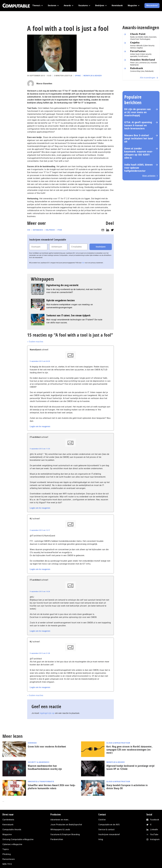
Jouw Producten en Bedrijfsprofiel (66, 825)
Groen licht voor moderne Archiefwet (47, 747)
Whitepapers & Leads (60, 830)
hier (83, 263)
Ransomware (9, 859)
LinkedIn (154, 830)
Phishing (7, 854)
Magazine (7, 834)
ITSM (60, 230)
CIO (29, 230)
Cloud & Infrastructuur (118, 743)
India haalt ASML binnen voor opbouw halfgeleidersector (139, 168)
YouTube (154, 834)
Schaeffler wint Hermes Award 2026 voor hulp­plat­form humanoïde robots (52, 787)
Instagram (155, 839)
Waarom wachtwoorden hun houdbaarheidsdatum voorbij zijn (45, 767)
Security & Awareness (39, 762)
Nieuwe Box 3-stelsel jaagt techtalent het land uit (139, 138)
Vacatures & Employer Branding (65, 834)
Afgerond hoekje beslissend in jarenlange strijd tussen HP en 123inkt (130, 767)
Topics (6, 849)
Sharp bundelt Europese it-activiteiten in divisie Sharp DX (127, 787)
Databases (38, 230)
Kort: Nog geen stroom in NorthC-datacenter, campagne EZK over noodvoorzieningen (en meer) (129, 750)
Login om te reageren (40, 426)
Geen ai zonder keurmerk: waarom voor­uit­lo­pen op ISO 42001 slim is (139, 153)
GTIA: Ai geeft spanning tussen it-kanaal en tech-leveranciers (138, 125)
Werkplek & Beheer (93, 76)
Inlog (101, 839)
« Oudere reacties (35, 342)
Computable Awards (12, 830)
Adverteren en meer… (60, 820)
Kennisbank (8, 825)
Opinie (78, 76)
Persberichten (57, 839)
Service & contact (106, 830)
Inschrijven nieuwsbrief (109, 834)
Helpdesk (50, 230)
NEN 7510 (7, 864)
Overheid (32, 743)
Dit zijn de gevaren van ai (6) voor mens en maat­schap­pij (138, 112)
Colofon (102, 820)
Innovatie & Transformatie (41, 782)
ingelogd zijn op (47, 713)
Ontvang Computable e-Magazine (18, 839)
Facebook (155, 820)
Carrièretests (8, 820)
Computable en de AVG (109, 825)
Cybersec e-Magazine (12, 844)
